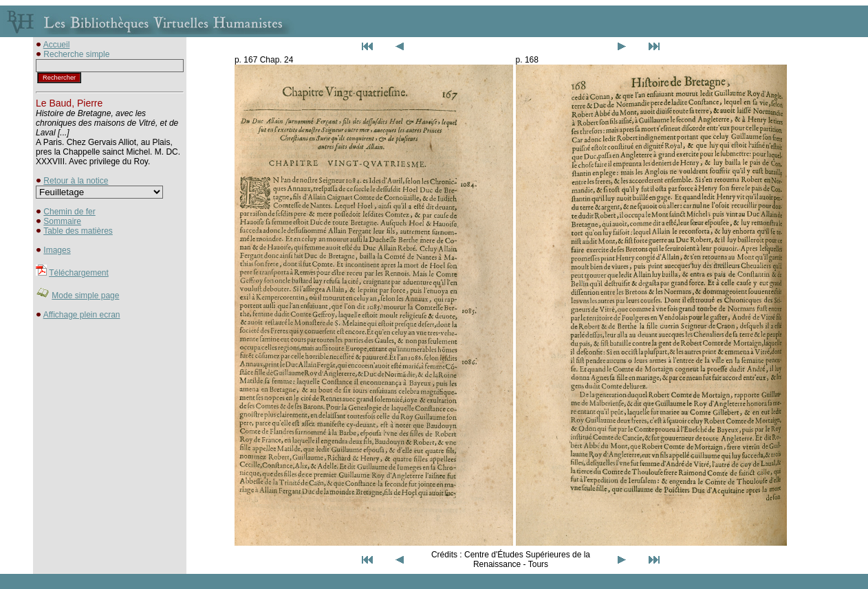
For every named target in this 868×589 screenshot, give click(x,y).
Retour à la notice (76, 181)
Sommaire (62, 221)
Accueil (57, 45)
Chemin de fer (69, 212)
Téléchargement (79, 273)
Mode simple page (85, 296)
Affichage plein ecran (82, 315)
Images (57, 250)
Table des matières (78, 231)
